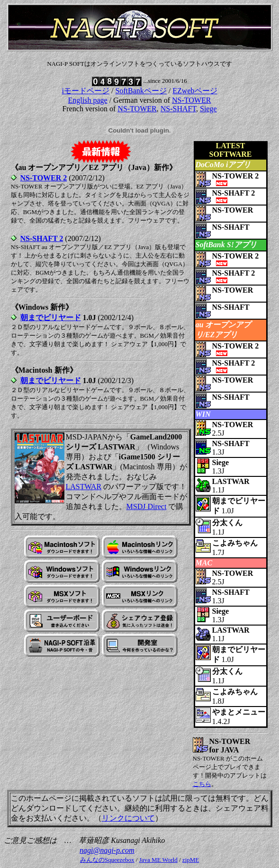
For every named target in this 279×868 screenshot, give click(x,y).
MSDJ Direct (147, 506)
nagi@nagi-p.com (107, 850)
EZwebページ (195, 91)
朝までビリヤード (51, 318)
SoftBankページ (141, 91)
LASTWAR (84, 487)
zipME (191, 860)
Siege (208, 109)
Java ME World (158, 860)
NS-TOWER (191, 100)
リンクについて (128, 818)
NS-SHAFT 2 (42, 238)
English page (88, 100)
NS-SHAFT (178, 109)
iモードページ (85, 91)
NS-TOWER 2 (44, 178)
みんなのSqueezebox (107, 860)
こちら (202, 784)
